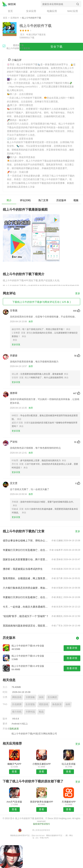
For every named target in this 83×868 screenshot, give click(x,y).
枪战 (41, 712)
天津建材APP (69, 802)
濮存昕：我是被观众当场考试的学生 (23, 569)
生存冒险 (30, 704)
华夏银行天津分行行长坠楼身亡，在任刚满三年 (26, 550)
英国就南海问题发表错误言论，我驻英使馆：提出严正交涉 (26, 626)
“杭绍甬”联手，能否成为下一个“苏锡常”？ (26, 616)
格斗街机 (17, 712)
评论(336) (25, 200)
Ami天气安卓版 (14, 802)
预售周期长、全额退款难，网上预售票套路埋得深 (26, 578)
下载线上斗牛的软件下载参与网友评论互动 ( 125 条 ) (41, 302)
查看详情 (72, 648)
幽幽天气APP (14, 764)
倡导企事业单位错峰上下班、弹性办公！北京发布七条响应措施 (26, 541)
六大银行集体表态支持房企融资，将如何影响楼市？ (26, 588)
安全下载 (57, 47)
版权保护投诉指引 (42, 824)
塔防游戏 (44, 704)
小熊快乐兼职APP (42, 764)
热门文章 (43, 200)
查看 (14, 772)
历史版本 (61, 200)
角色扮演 (57, 704)
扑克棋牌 (17, 704)
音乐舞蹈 (52, 697)
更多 (78, 293)
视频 (76, 200)
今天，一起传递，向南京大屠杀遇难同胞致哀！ (26, 607)
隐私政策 (14, 729)
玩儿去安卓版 (69, 764)
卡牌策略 (30, 697)
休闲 (41, 697)
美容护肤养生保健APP (42, 802)
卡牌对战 (30, 712)
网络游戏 (17, 697)
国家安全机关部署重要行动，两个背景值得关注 (26, 559)
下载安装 (41, 35)
